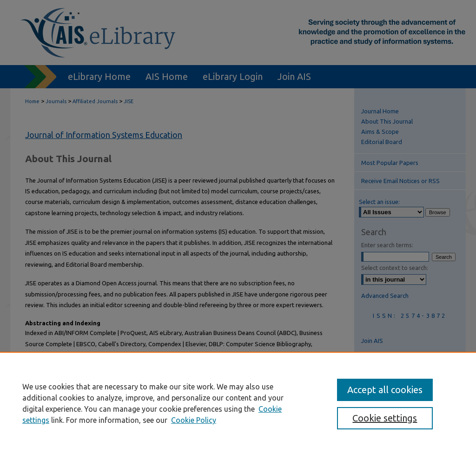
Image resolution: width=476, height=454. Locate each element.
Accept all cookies (385, 390)
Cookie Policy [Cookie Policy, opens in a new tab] (194, 420)
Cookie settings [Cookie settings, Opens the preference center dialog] (385, 418)
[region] (238, 403)
